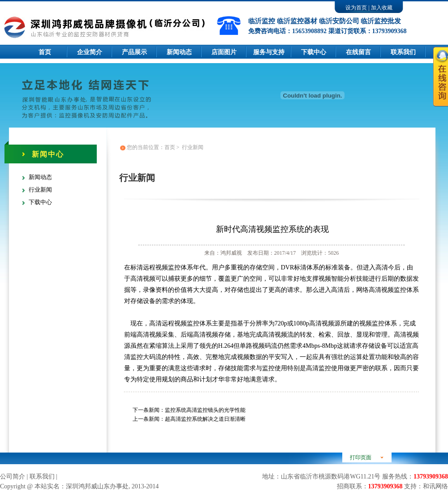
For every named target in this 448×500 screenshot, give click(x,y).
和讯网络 (435, 486)
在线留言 (358, 52)
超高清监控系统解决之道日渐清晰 (205, 419)
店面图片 (224, 52)
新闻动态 (179, 52)
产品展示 (134, 52)
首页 (45, 52)
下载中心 (314, 52)
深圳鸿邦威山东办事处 (97, 486)
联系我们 (42, 476)
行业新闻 (40, 190)
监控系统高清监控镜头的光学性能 (205, 410)
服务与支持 (269, 52)
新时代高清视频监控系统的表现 (272, 229)
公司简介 (13, 476)
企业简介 (90, 52)
